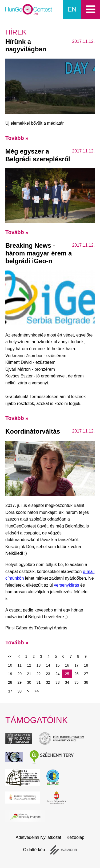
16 (67, 665)
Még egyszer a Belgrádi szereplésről (38, 155)
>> (37, 691)
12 (29, 665)
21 (29, 674)
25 (67, 674)
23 (48, 674)
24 (58, 674)
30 (29, 682)
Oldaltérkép (34, 850)
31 (39, 682)
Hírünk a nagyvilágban (26, 45)
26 (77, 674)
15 (58, 665)
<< (10, 656)
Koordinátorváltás (33, 431)
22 (39, 674)
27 (86, 674)
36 (86, 682)
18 (86, 665)
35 (77, 682)
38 (20, 691)
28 (10, 682)
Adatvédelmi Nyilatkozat (39, 837)
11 (20, 665)
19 (10, 674)
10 (10, 665)
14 (48, 665)
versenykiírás (66, 585)
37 (10, 691)
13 (39, 665)
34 (67, 682)
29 (20, 682)
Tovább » (17, 138)
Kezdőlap (76, 837)
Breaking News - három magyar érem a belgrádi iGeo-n (39, 253)
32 (48, 682)
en (72, 9)
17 (77, 665)
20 (20, 674)
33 (58, 682)
